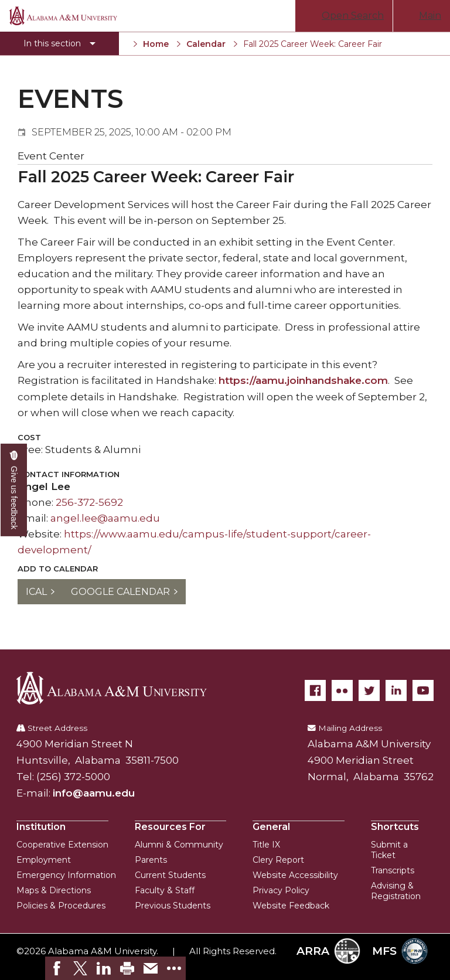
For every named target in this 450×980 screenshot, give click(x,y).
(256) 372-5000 (73, 777)
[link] (57, 968)
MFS (400, 951)
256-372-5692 (89, 502)
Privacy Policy (281, 890)
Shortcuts (395, 827)
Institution (41, 827)
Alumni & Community (179, 845)
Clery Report (278, 860)
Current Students (170, 875)
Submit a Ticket (389, 850)
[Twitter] (369, 690)
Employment (44, 860)
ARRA (328, 951)
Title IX (266, 845)
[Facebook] (315, 690)
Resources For (170, 827)
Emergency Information (66, 875)
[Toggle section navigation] (59, 43)
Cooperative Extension (62, 845)
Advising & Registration (396, 891)
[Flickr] (342, 690)
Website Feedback (291, 906)
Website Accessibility (295, 875)
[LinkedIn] (396, 690)
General (271, 827)
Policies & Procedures (61, 906)
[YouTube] (423, 690)
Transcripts (393, 870)
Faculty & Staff (165, 890)
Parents (151, 860)
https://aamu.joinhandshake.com (303, 380)
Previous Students (173, 906)
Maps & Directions (54, 890)
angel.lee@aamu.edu (105, 518)
